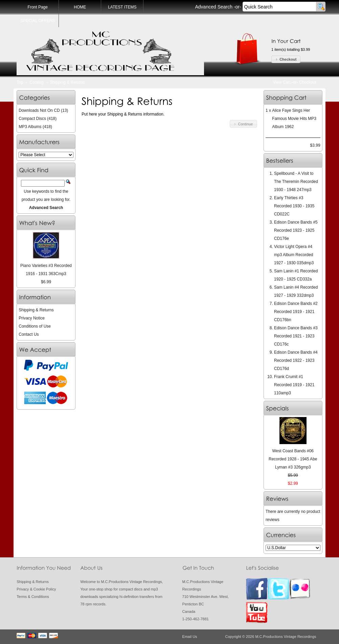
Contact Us (29, 334)
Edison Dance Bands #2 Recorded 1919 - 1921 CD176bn (296, 312)
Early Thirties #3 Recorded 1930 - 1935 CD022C (294, 206)
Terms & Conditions (33, 597)
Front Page (38, 7)
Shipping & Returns (67, 82)
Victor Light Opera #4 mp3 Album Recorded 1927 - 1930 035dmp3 (294, 255)
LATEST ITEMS (122, 7)
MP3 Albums (30, 127)
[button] (286, 59)
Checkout (308, 82)
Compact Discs (32, 119)
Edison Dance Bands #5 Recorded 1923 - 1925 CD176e (296, 230)
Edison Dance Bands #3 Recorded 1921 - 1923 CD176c (296, 336)
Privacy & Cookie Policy (36, 589)
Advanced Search (214, 7)
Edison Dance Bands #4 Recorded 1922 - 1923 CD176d (296, 360)
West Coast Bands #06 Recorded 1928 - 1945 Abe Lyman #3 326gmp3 (293, 459)
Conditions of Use (35, 326)
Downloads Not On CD (39, 110)
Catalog (36, 82)
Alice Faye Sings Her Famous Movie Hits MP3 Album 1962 (294, 119)
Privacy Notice (32, 318)
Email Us (190, 637)
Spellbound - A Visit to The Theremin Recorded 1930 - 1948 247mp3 (296, 182)
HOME (80, 7)
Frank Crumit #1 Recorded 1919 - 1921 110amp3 (294, 385)
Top (20, 82)
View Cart (282, 82)
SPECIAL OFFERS (38, 21)
